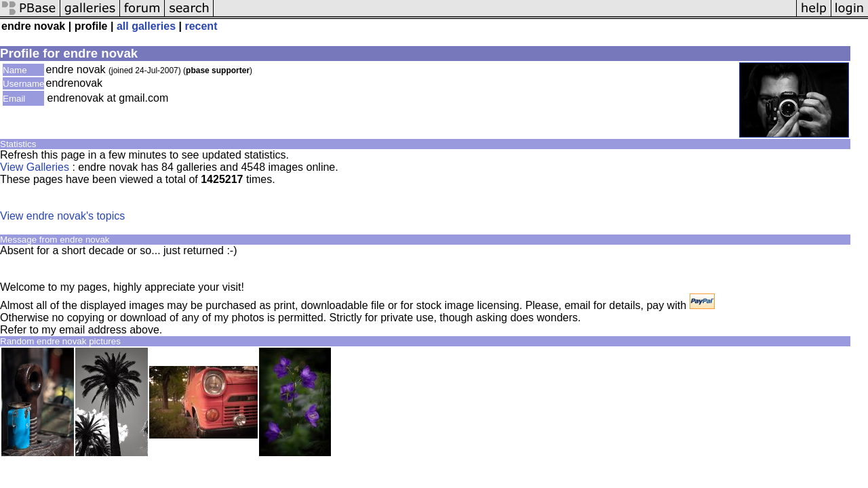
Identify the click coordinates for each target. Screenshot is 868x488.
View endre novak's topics (62, 216)
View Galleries (35, 167)
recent (201, 26)
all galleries (146, 26)
